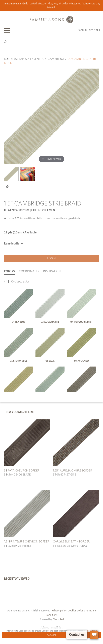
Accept (52, 635)
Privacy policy (59, 611)
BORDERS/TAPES (15, 59)
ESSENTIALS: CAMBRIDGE (47, 59)
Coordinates (29, 271)
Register (94, 30)
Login (51, 258)
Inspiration (52, 271)
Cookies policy (76, 611)
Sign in (83, 30)
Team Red (58, 620)
